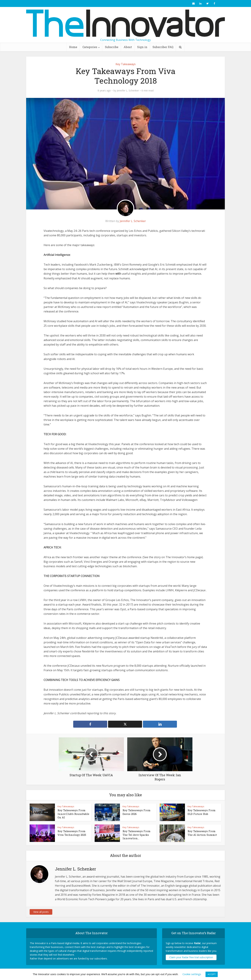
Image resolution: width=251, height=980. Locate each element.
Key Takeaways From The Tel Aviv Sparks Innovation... (136, 835)
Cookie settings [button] (192, 974)
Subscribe (112, 47)
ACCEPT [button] (212, 974)
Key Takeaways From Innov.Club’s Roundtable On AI (73, 814)
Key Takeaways (126, 64)
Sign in (142, 47)
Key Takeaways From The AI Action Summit (202, 833)
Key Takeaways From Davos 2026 (136, 812)
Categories (90, 47)
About (128, 47)
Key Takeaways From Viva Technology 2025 (72, 833)
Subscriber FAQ (163, 47)
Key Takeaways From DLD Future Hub (201, 812)
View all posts (41, 912)
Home (73, 47)
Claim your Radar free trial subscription (191, 957)
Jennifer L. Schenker (128, 91)
